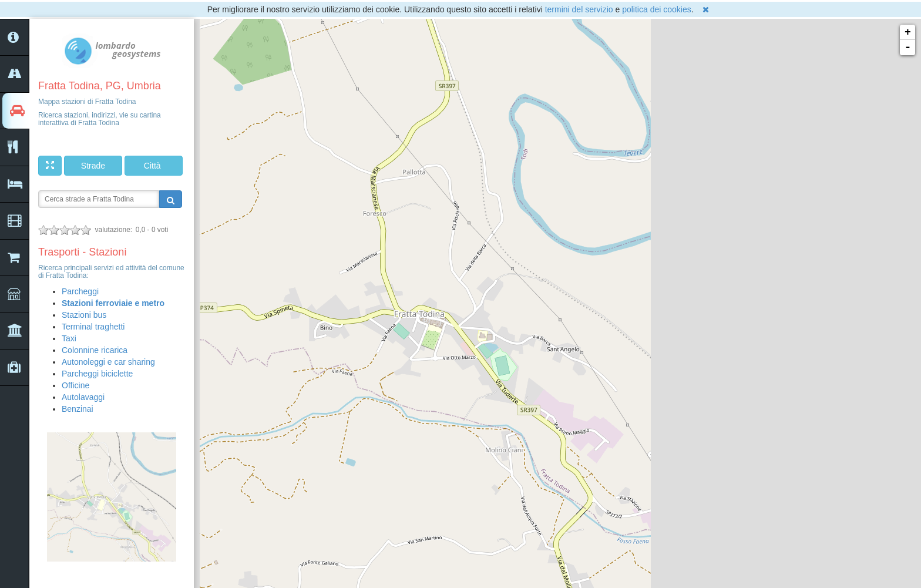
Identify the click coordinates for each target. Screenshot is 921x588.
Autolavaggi (83, 397)
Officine (75, 385)
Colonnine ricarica (95, 350)
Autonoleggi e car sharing (108, 362)
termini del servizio (579, 9)
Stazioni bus (84, 315)
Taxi (69, 338)
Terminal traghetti (93, 327)
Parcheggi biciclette (97, 374)
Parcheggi (80, 291)
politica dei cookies (657, 9)
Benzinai (78, 409)
